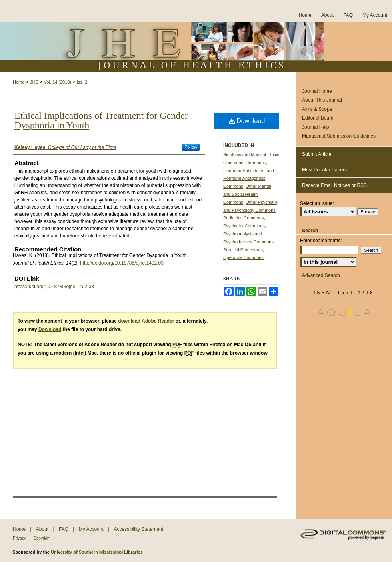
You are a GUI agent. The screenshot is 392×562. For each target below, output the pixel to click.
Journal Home (317, 91)
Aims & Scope (317, 109)
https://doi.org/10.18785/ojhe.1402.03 (54, 287)
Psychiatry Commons (244, 226)
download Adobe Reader (146, 321)
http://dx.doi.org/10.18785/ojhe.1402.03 (122, 263)
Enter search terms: (321, 241)
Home (19, 82)
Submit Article (317, 154)
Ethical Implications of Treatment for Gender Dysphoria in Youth (101, 120)
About (43, 529)
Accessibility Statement (139, 529)
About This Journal (322, 100)
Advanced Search (321, 275)
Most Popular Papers (324, 170)
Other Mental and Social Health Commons (247, 194)
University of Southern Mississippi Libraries (97, 552)
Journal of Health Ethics (196, 47)
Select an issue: (317, 203)
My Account (92, 529)
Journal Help (315, 127)
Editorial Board (318, 118)
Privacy (20, 538)
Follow (191, 147)
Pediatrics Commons (243, 218)
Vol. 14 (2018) (58, 82)
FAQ (64, 529)
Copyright (42, 538)
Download (247, 121)
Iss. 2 (82, 82)
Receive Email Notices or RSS (334, 185)
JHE (34, 82)
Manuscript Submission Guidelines (339, 136)
